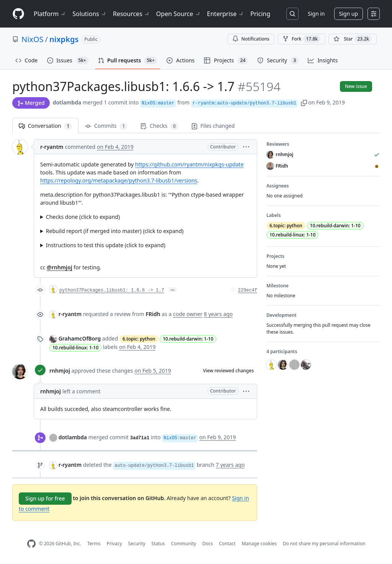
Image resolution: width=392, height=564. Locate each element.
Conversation (45, 126)
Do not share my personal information (324, 544)
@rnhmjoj (60, 267)
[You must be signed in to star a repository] (353, 39)
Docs (207, 544)
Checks (159, 126)
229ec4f (248, 290)
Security (137, 544)
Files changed (213, 126)
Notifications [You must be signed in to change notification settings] (251, 39)
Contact (227, 544)
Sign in (316, 14)
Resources (131, 14)
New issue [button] (356, 86)
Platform (50, 14)
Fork (301, 39)
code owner (188, 314)
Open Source (179, 14)
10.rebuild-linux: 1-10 (75, 348)
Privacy (114, 544)
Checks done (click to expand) (83, 217)
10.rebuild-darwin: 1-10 (188, 339)
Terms (94, 544)
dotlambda (67, 102)
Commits (106, 126)
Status (158, 544)
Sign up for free (45, 498)
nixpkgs (64, 39)
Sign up (349, 14)
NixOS (33, 39)
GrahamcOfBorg (80, 338)
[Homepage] (18, 14)
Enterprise (226, 14)
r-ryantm (52, 147)
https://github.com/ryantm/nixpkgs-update (189, 164)
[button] (304, 102)
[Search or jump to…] (292, 14)
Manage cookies (259, 544)
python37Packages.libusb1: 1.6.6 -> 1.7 (112, 290)
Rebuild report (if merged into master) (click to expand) (115, 231)
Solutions (90, 14)
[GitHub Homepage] (31, 544)
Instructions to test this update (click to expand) (106, 245)
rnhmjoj (60, 371)
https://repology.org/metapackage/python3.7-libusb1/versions (119, 180)
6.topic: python (139, 339)
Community (184, 544)
